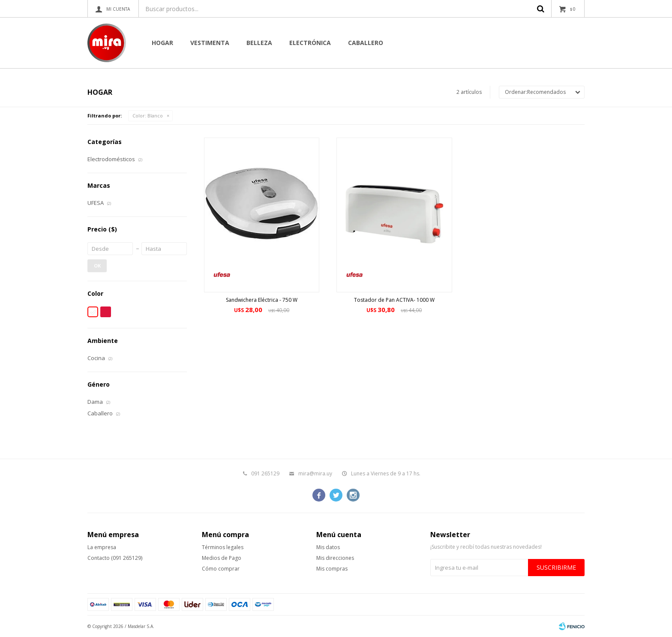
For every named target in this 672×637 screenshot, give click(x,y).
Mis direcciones (335, 558)
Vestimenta (210, 43)
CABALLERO (366, 43)
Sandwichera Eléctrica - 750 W (262, 300)
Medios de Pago (222, 558)
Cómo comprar (221, 569)
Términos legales (223, 547)
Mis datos (328, 547)
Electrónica (310, 43)
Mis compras (332, 569)
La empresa (102, 547)
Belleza (259, 43)
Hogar (162, 43)
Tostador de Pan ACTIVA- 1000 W (394, 300)
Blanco (148, 116)
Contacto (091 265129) (115, 558)
